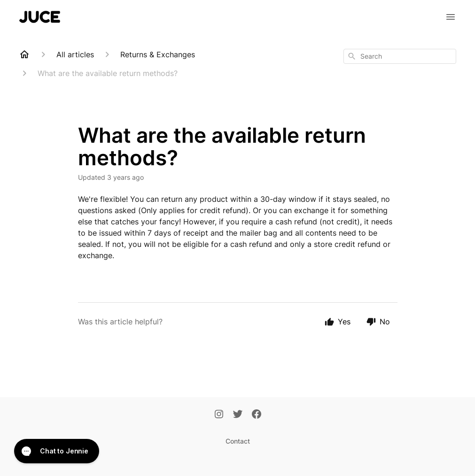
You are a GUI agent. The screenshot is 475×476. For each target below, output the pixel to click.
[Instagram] (219, 415)
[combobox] (400, 56)
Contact (238, 441)
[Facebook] (257, 415)
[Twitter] (238, 415)
